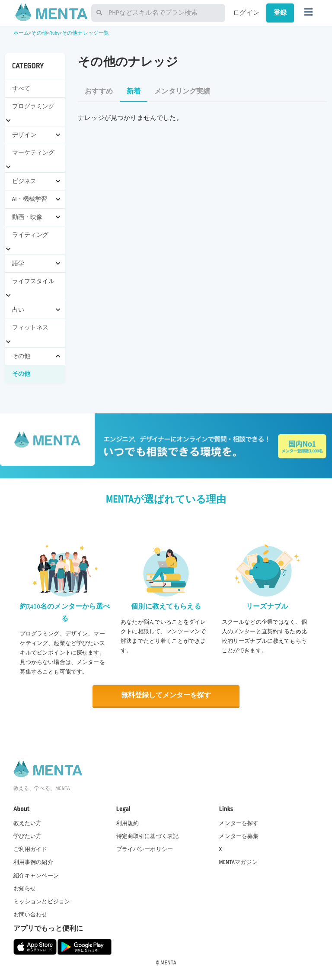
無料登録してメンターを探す (166, 695)
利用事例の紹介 (33, 862)
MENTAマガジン (238, 862)
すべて (21, 89)
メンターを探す (239, 823)
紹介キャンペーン (36, 875)
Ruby (54, 33)
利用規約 (128, 823)
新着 (134, 92)
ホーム (21, 33)
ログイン (246, 13)
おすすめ (99, 92)
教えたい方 (28, 823)
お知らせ (25, 888)
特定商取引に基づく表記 (148, 836)
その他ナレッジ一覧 (85, 33)
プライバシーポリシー (145, 849)
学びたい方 (28, 836)
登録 (280, 13)
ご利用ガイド (30, 849)
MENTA (168, 962)
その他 (39, 33)
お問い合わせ (30, 914)
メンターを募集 (239, 836)
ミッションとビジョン (42, 901)
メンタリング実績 (182, 92)
